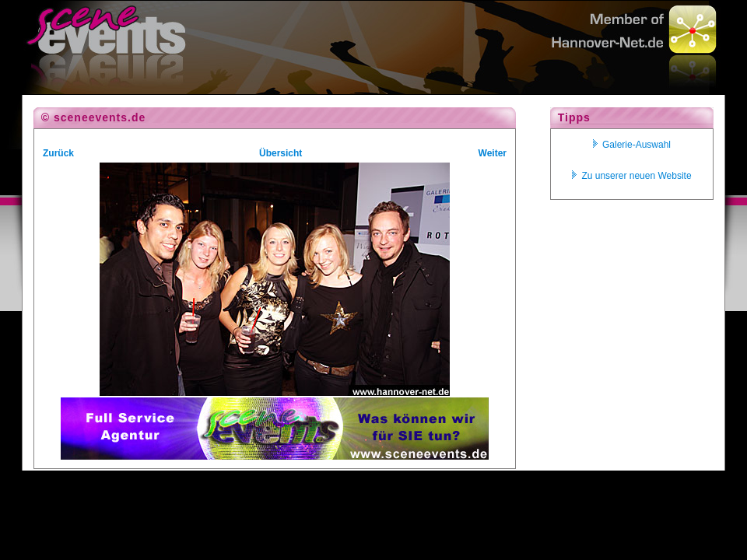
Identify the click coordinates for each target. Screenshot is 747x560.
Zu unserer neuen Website (631, 176)
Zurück (58, 153)
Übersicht (281, 153)
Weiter (493, 153)
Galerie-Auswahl (632, 145)
